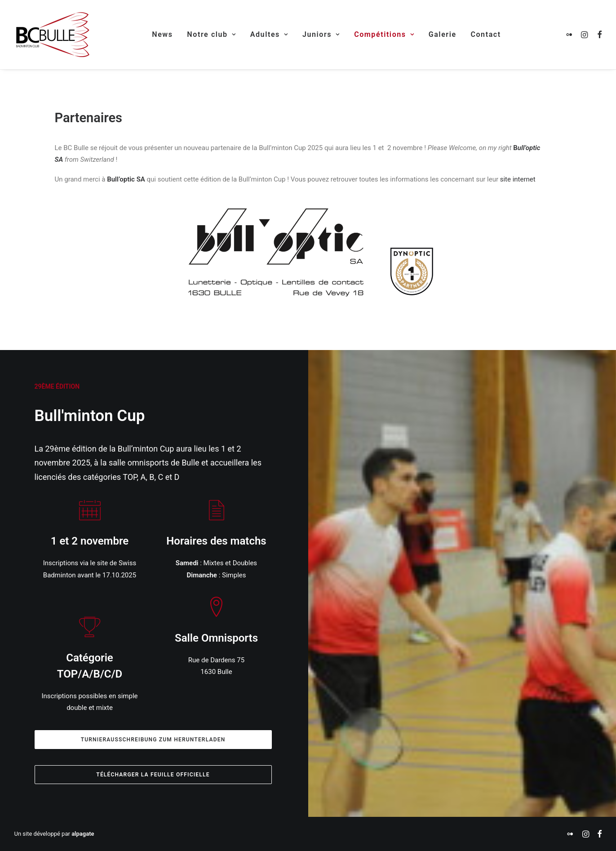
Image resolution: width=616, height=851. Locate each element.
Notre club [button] (211, 34)
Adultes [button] (269, 34)
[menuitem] (162, 35)
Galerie (443, 34)
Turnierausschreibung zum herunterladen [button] (153, 740)
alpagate (83, 834)
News (162, 34)
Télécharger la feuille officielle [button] (153, 775)
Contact (485, 34)
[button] (571, 35)
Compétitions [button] (384, 34)
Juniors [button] (321, 34)
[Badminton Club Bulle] (52, 35)
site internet (518, 179)
